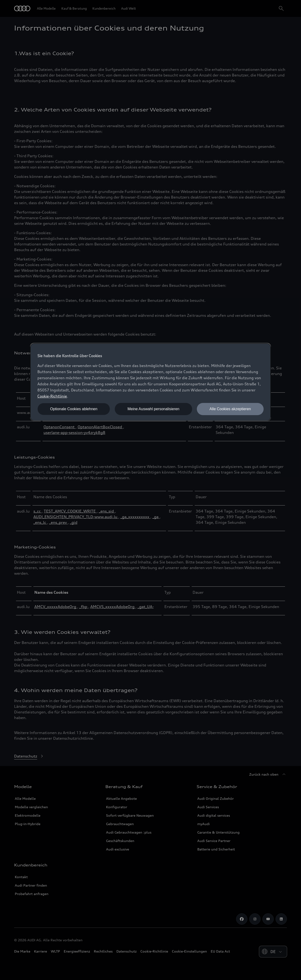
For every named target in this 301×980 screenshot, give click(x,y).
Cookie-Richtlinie (52, 396)
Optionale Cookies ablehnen (74, 409)
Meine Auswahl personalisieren (153, 409)
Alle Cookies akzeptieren (230, 409)
